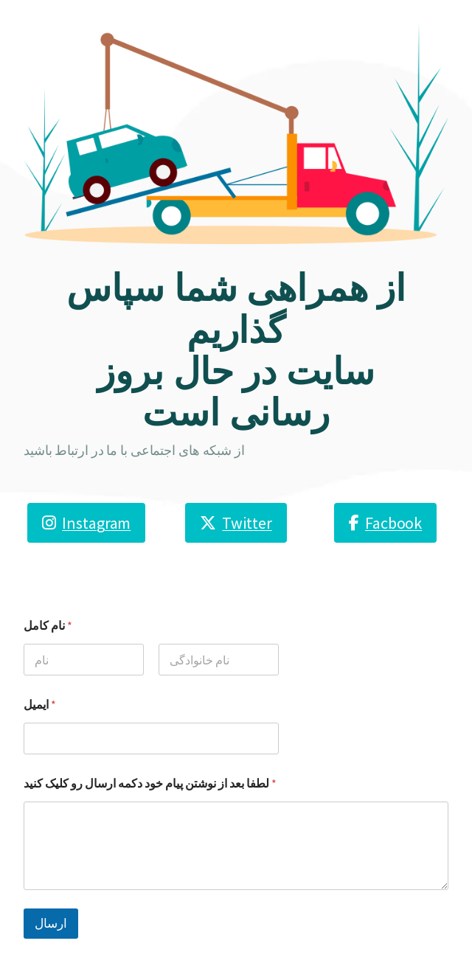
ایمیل (40, 705)
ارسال (51, 923)
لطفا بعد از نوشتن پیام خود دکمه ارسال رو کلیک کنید (150, 783)
